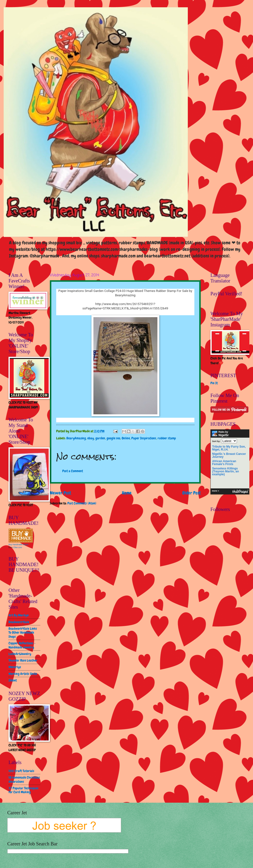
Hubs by (220, 434)
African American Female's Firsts (224, 463)
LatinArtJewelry (20, 654)
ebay (91, 438)
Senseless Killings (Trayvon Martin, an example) (226, 471)
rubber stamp (167, 438)
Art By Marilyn (19, 615)
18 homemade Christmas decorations (24, 779)
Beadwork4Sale (19, 622)
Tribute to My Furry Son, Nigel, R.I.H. (229, 448)
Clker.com (18, 548)
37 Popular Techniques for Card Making (23, 790)
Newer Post (60, 493)
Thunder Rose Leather (23, 660)
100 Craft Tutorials (21, 771)
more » (216, 491)
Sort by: (216, 441)
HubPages (240, 492)
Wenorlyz (15, 667)
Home (127, 493)
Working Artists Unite (23, 674)
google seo (113, 438)
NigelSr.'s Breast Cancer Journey (229, 455)
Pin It (214, 383)
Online (126, 438)
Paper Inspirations (144, 438)
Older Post (191, 493)
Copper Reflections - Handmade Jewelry (22, 645)
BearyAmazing (76, 438)
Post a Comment (73, 471)
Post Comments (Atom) (82, 503)
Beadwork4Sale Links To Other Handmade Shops (23, 633)
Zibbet (13, 680)
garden (100, 438)
